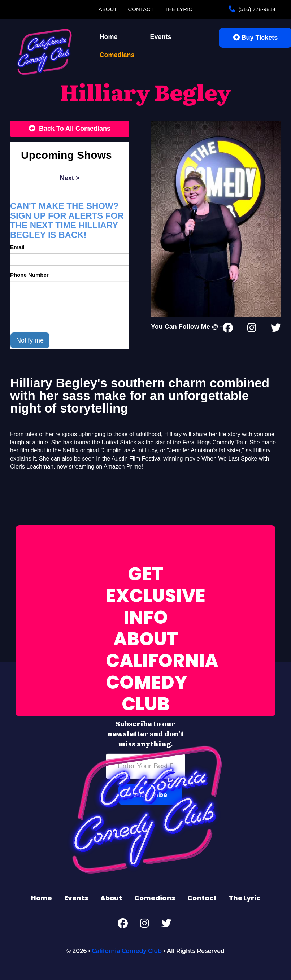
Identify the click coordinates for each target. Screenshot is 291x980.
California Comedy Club (127, 951)
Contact (141, 9)
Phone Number (29, 275)
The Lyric (179, 9)
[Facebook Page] (228, 329)
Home (109, 37)
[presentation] (65, 313)
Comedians (117, 55)
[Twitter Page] (276, 329)
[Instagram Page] (252, 329)
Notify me (30, 340)
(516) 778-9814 (256, 9)
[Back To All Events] (70, 129)
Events (161, 37)
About (108, 9)
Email (17, 247)
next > (70, 178)
